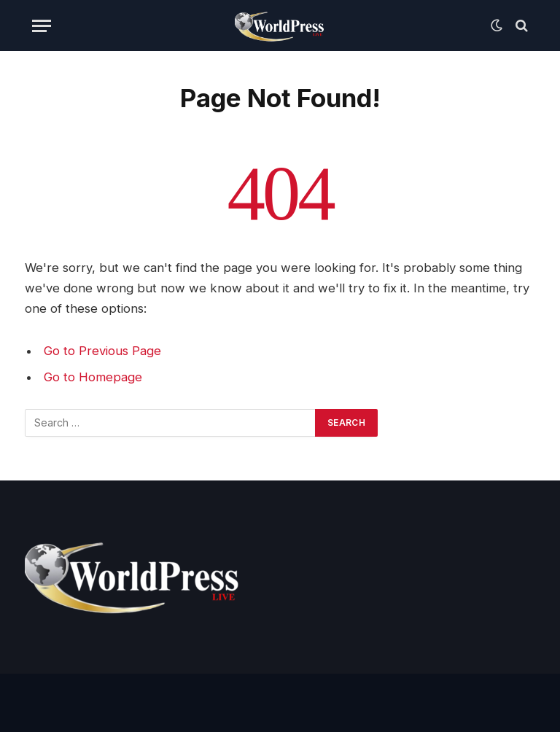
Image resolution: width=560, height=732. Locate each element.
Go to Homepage (93, 377)
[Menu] (42, 26)
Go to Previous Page (102, 351)
